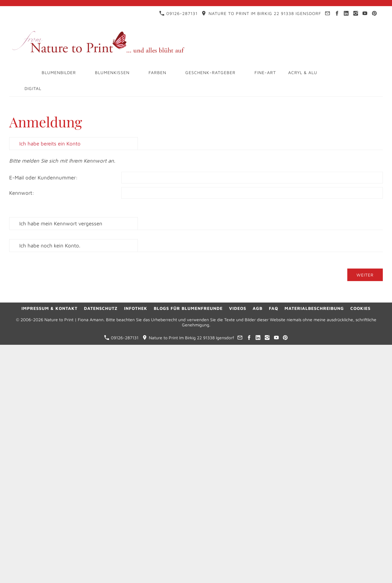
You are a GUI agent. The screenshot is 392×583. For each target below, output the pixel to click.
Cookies (360, 308)
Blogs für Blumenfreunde (188, 308)
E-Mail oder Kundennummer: (43, 178)
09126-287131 (178, 13)
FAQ (273, 308)
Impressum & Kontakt (49, 308)
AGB (258, 308)
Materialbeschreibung (314, 308)
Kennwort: (22, 193)
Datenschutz (101, 308)
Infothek (136, 308)
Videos (238, 308)
